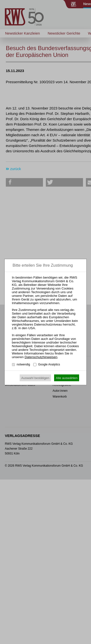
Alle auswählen (67, 378)
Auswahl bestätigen (35, 378)
